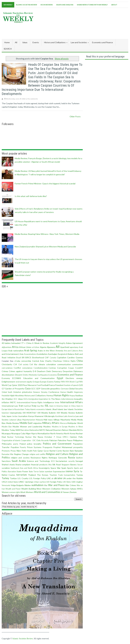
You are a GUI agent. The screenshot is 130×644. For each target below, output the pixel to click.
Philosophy (7, 444)
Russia (71, 457)
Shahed (5, 465)
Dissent (19, 375)
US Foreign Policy (54, 482)
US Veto (67, 482)
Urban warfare (40, 482)
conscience (27, 368)
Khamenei (39, 416)
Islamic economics (38, 409)
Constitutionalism (41, 368)
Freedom (59, 385)
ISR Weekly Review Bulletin (70, 413)
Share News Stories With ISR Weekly (92, 5)
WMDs (80, 489)
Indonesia (69, 399)
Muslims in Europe (60, 427)
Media (74, 420)
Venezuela (6, 485)
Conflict (17, 368)
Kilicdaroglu (50, 416)
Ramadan (79, 451)
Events (50, 382)
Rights (45, 458)
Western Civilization (51, 489)
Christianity (7, 364)
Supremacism (59, 471)
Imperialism (43, 399)
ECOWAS (17, 378)
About (114, 5)
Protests (6, 451)
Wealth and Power (13, 489)
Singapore (66, 465)
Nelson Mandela (69, 430)
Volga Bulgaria (17, 485)
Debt (49, 371)
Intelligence (49, 402)
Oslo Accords (43, 440)
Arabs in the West (46, 351)
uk (52, 478)
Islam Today (25, 409)
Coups (71, 368)
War (46, 485)
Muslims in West (75, 427)
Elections (70, 378)
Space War (56, 468)
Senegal (79, 461)
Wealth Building (29, 489)
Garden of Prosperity (15, 389)
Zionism (73, 492)
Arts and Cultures (71, 351)
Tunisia (79, 475)
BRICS (28, 357)
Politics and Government (57, 444)
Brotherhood (38, 357)
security (71, 461)
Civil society (23, 365)
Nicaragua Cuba (18, 433)
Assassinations (30, 354)
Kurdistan (59, 416)
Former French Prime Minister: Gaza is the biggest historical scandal (45, 184)
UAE (49, 478)
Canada (53, 358)
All (16, 42)
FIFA (63, 382)
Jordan (15, 416)
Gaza (28, 388)
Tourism (53, 475)
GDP (38, 389)
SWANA (69, 471)
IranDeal (27, 406)
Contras (52, 368)
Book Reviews (47, 5)
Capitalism (62, 357)
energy (80, 378)
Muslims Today (8, 430)
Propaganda (47, 447)
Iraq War (40, 406)
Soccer (80, 465)
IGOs (26, 399)
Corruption (62, 368)
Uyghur (79, 482)
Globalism (17, 392)
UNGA (4, 482)
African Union (25, 347)
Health (70, 392)
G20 (81, 385)
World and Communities (47, 492)
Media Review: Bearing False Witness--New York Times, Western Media (47, 234)
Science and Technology (38, 461)
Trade (60, 475)
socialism (6, 468)
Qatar (40, 451)
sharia (12, 465)
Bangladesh (63, 354)
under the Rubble (75, 478)
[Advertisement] (76, 30)
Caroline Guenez (75, 357)
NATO (42, 430)
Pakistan (53, 440)
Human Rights (61, 395)
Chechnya (57, 361)
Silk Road (57, 465)
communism (77, 364)
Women (5, 492)
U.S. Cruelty (23, 478)
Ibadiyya (79, 395)
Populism (15, 447)
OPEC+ (66, 437)
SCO (53, 461)
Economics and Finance (70, 375)
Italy (4, 416)
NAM (18, 430)
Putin (35, 451)
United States (13, 482)
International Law (10, 406)
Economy (6, 378)
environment (21, 382)
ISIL (47, 406)
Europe (43, 382)
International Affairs (71, 402)
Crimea (5, 371)
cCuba (17, 361)
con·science (7, 368)
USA (74, 482)
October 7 (50, 437)
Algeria (43, 347)
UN (64, 478)
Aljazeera (51, 347)
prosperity (78, 447)
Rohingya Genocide (58, 458)
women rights (15, 492)
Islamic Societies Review (27, 5)
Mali (45, 420)
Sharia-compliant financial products (31, 465)
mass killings (54, 420)
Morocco (63, 423)
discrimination (8, 375)
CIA (15, 364)
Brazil (19, 358)
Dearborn (41, 371)
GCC (33, 389)
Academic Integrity (58, 343)
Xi (62, 492)
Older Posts (75, 116)
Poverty (23, 447)
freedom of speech (71, 385)
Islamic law (62, 409)
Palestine (62, 440)
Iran (21, 406)
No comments (33, 99)
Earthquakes (43, 375)
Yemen (66, 492)
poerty (16, 444)
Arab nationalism (16, 351)
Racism (66, 451)
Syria (76, 471)
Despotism (68, 371)
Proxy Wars (16, 451)
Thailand (32, 475)
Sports (70, 468)
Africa (15, 347)
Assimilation (42, 354)
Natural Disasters (54, 430)
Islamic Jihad (51, 409)
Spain (64, 468)
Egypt (60, 378)
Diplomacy (78, 371)
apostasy (74, 347)
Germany (65, 389)
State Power (22, 471)
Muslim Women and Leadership (28, 427)
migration (38, 423)
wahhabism (37, 485)
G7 (3, 389)
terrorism (22, 475)
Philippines (78, 440)
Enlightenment (8, 382)
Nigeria (34, 434)
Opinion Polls (76, 437)
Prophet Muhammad (63, 447)
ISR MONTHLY (29, 413)
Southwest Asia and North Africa (24, 468)
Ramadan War (8, 454)
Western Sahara (69, 489)
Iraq (34, 406)
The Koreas (43, 475)
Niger (28, 433)
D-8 (35, 371)
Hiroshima (19, 395)
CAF (47, 357)
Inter (57, 402)
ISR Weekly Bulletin (47, 413)
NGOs (80, 430)
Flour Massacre (30, 385)
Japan (9, 416)
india (63, 399)
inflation (5, 402)
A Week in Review (41, 343)
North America (57, 433)
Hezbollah (6, 396)
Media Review (13, 423)
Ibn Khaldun (7, 399)
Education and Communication (39, 378)
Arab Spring (30, 350)
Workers (30, 492)
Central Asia (38, 361)
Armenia (59, 351)
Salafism (79, 458)
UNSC (21, 482)
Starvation (12, 472)
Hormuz (50, 395)
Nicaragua (6, 433)
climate (42, 364)
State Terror (34, 472)
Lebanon (13, 420)
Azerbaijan (53, 354)
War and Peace (56, 485)
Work (23, 492)
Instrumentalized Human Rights (30, 402)
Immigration (33, 399)
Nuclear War (31, 437)
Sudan (42, 472)
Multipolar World (75, 423)
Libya (19, 420)
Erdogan (36, 382)
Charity (48, 361)
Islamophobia (16, 413)
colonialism (51, 364)
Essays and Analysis (65, 5)
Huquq (72, 396)
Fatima (57, 382)
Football (45, 385)
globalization (27, 392)
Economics (53, 375)
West (39, 489)
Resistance (36, 458)
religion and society (20, 458)
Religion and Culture (57, 454)
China (80, 361)
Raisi (72, 451)
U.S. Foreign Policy (38, 478)
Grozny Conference (50, 392)
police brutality (34, 444)
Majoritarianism (29, 420)
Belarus (71, 354)
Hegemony (78, 392)
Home (7, 42)
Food (39, 385)
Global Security (76, 389)
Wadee (28, 485)
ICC (15, 399)
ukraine (58, 478)
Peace (70, 440)
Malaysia (39, 420)
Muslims (47, 427)
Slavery (73, 465)
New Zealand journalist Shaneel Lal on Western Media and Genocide (45, 247)
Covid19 (79, 368)
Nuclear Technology (16, 437)
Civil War (33, 365)
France (52, 385)
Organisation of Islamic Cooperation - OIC (19, 440)
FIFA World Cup (72, 382)
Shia (50, 465)
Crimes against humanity (20, 371)
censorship (26, 361)
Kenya (31, 416)
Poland (23, 444)
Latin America (69, 416)
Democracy (57, 371)
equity (29, 382)
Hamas (63, 392)
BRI (23, 358)
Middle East (26, 423)
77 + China (26, 343)
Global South (7, 392)
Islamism (5, 413)
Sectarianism (61, 461)
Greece (36, 392)
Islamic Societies (75, 409)
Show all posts (62, 59)
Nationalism (34, 430)
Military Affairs (51, 423)
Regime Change (21, 454)
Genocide (45, 389)
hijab (12, 395)
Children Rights (69, 361)
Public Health (27, 451)
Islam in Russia (14, 409)
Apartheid (65, 347)
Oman (59, 437)
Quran (46, 451)
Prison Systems (34, 447)
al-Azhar (36, 347)
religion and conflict (37, 454)
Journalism (23, 416)
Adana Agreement (74, 343)
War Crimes (71, 485)
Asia (21, 354)
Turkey (5, 478)
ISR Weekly (8, 5)
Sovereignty (44, 468)
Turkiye (13, 478)
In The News (55, 399)
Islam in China (70, 406)
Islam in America (56, 406)
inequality (78, 399)
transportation (70, 475)
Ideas (20, 399)
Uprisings (29, 482)
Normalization (44, 433)
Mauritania (65, 420)
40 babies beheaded (11, 343)
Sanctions (6, 461)
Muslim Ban (7, 427)
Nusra (40, 437)
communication (64, 364)
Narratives (25, 430)
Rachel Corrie (56, 451)
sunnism (49, 471)
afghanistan (6, 347)
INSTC (13, 402)
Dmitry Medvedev (30, 375)
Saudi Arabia (19, 461)
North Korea (70, 433)
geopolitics (55, 389)
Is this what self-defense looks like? (31, 196)
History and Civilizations (35, 395)
